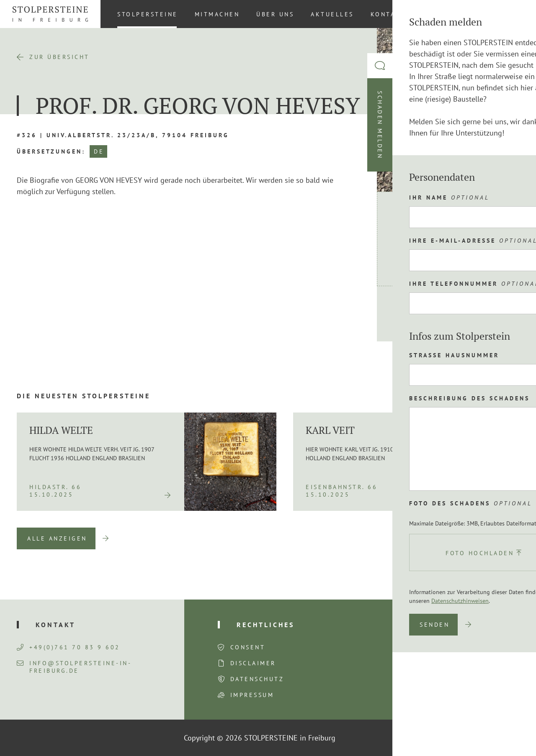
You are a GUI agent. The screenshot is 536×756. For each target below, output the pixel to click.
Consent (248, 647)
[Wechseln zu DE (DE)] (515, 14)
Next (507, 538)
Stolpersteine (148, 14)
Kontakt (388, 14)
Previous (464, 538)
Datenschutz (257, 679)
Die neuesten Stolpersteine (84, 396)
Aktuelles (332, 14)
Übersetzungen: (51, 151)
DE (99, 151)
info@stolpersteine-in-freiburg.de (74, 667)
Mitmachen (217, 14)
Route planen (433, 314)
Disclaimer (253, 663)
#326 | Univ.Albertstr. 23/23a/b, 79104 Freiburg (123, 135)
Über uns (275, 14)
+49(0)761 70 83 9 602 (68, 647)
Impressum (252, 695)
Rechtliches (265, 625)
